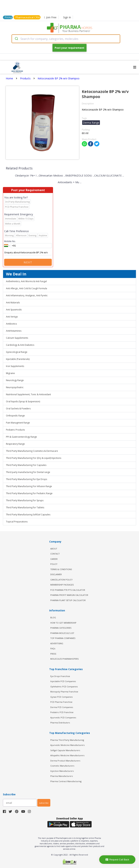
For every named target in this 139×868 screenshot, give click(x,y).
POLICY (54, 564)
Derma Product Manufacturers (65, 761)
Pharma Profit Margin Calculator (69, 595)
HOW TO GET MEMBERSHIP (63, 623)
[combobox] (66, 39)
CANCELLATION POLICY (61, 580)
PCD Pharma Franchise (61, 702)
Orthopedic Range (15, 416)
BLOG (53, 617)
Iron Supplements (15, 366)
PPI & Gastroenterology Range (21, 437)
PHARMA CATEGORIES (61, 628)
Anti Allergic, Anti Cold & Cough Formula (27, 288)
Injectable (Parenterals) (18, 359)
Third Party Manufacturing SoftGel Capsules (28, 515)
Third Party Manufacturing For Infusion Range (29, 486)
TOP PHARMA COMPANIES (63, 638)
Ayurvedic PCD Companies (63, 718)
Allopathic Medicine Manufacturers (67, 755)
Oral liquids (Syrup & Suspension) (23, 401)
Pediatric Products (15, 430)
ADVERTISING (57, 643)
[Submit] (16, 39)
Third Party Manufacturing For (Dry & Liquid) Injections (34, 458)
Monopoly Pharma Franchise (64, 692)
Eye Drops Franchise (60, 676)
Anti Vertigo (12, 317)
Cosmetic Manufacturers (62, 766)
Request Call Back (117, 860)
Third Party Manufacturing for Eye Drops (27, 479)
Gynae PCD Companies (61, 697)
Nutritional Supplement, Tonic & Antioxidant (28, 394)
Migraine (10, 373)
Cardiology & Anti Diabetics (20, 345)
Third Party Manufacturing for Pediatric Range (29, 493)
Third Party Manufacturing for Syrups (25, 500)
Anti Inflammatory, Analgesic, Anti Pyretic (27, 295)
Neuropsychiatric (15, 387)
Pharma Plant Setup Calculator (68, 600)
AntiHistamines (14, 331)
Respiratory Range (15, 444)
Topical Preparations (17, 522)
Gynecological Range (17, 352)
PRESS (53, 654)
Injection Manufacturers (62, 771)
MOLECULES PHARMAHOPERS (64, 659)
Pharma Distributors (60, 723)
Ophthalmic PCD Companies (64, 687)
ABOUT (54, 549)
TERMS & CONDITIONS (61, 569)
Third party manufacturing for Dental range (28, 472)
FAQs (53, 648)
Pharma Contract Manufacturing (66, 781)
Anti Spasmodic (14, 310)
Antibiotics (11, 324)
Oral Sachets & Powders (18, 409)
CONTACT (55, 554)
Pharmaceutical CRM (28, 17)
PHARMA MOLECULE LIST (62, 633)
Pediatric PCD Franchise (62, 712)
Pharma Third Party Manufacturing (67, 740)
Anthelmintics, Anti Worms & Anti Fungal (26, 281)
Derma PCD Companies (62, 707)
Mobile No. (10, 241)
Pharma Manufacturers (62, 776)
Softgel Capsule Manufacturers (65, 750)
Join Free (50, 17)
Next (28, 262)
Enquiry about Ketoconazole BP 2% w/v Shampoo (28, 253)
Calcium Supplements (17, 338)
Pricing (8, 17)
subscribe (44, 803)
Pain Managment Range (18, 423)
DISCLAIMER (56, 574)
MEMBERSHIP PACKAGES (62, 585)
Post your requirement (69, 48)
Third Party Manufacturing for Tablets (25, 507)
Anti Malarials (13, 303)
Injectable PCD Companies (63, 681)
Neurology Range (15, 380)
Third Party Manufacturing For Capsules (26, 465)
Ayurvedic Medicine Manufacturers (67, 745)
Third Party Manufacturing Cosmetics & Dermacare (32, 451)
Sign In (67, 17)
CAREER (54, 559)
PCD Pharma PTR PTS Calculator (68, 590)
